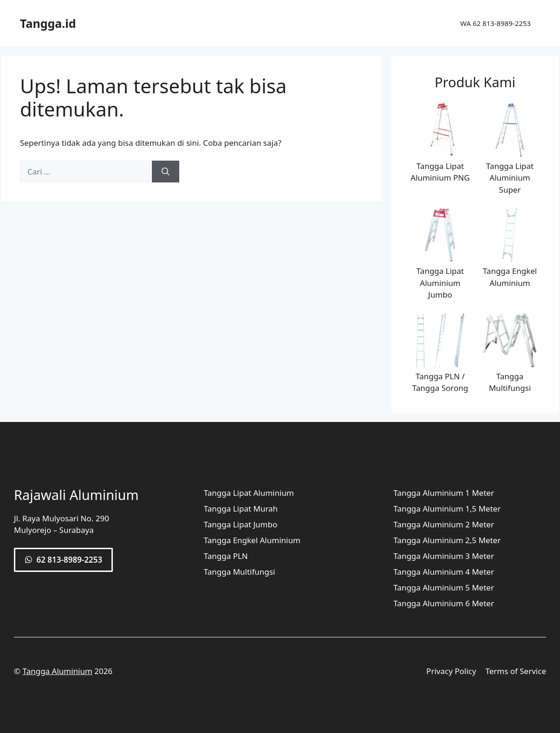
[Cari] (166, 172)
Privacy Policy (451, 671)
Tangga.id (48, 23)
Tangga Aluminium (58, 671)
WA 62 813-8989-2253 (495, 23)
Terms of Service (516, 671)
